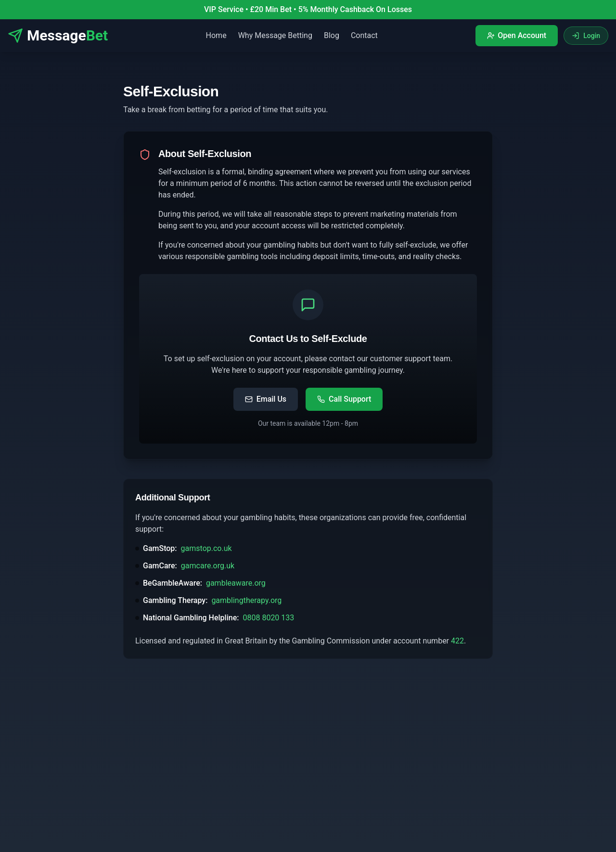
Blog (332, 35)
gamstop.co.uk (206, 548)
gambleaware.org (236, 583)
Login (586, 36)
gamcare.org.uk (208, 566)
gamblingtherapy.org (246, 600)
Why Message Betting (275, 35)
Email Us (266, 399)
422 (457, 641)
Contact (364, 35)
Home (216, 35)
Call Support (344, 399)
